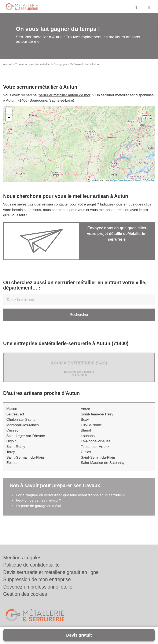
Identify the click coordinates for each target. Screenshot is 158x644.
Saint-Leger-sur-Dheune (26, 436)
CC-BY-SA (148, 180)
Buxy (85, 420)
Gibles (86, 452)
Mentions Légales (22, 558)
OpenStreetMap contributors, (128, 180)
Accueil (8, 64)
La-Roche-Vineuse (96, 441)
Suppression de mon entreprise (37, 579)
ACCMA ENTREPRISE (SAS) (79, 363)
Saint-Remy (16, 447)
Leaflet (94, 180)
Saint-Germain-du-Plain (25, 457)
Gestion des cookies (25, 594)
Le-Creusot (15, 414)
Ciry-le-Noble (91, 425)
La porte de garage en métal (38, 506)
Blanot (86, 430)
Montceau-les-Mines (23, 425)
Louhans (88, 436)
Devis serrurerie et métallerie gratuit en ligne (51, 572)
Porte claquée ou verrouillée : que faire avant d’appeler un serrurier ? (70, 495)
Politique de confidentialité (31, 565)
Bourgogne (60, 64)
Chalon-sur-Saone (21, 420)
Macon (12, 409)
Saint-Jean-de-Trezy (97, 414)
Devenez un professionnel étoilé (38, 587)
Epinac (12, 463)
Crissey (12, 430)
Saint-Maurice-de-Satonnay (103, 463)
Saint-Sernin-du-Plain (98, 457)
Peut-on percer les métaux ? (39, 500)
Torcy (11, 452)
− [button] (9, 118)
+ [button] (9, 112)
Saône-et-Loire (79, 64)
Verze (85, 409)
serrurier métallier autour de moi (65, 95)
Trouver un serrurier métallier (33, 64)
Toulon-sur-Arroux (95, 447)
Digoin (11, 441)
